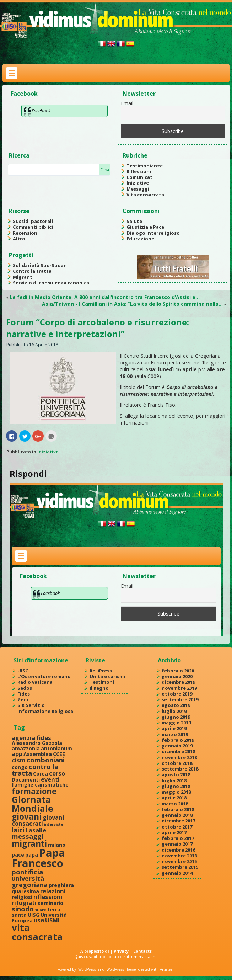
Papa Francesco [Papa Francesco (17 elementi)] (38, 858)
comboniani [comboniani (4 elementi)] (46, 760)
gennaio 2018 (177, 815)
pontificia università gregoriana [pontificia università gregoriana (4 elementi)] (30, 878)
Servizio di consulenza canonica (51, 283)
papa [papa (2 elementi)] (32, 855)
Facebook (24, 94)
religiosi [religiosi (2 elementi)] (22, 897)
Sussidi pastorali (33, 221)
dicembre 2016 (178, 850)
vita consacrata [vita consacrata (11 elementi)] (37, 932)
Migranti (23, 277)
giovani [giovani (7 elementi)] (27, 817)
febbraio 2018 (178, 809)
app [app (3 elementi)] (17, 754)
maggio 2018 (176, 792)
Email (127, 103)
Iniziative (138, 183)
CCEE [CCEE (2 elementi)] (59, 754)
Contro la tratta (32, 271)
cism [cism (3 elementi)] (19, 760)
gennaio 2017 (177, 844)
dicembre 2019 (178, 682)
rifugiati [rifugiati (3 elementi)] (24, 903)
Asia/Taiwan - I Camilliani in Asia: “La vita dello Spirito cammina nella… (132, 304)
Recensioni (26, 233)
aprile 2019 (174, 728)
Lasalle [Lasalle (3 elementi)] (36, 830)
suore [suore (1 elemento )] (41, 910)
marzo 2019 (175, 734)
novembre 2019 (179, 688)
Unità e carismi (107, 676)
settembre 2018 (180, 769)
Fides (24, 694)
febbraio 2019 (178, 740)
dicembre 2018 (178, 751)
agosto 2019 (176, 705)
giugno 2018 (176, 786)
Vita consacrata (145, 195)
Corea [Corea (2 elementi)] (41, 774)
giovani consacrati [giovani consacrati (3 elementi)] (38, 820)
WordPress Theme (121, 970)
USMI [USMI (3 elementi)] (52, 920)
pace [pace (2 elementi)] (18, 855)
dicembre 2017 (178, 821)
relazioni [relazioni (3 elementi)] (53, 891)
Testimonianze (145, 166)
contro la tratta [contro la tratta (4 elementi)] (35, 770)
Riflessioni (139, 171)
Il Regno (99, 688)
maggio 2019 (176, 723)
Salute (134, 221)
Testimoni (102, 682)
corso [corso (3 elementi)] (57, 773)
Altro (19, 239)
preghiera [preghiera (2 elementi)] (61, 885)
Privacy (121, 951)
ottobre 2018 (177, 763)
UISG (23, 671)
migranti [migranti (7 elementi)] (29, 844)
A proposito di (95, 951)
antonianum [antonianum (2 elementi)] (56, 748)
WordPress (87, 970)
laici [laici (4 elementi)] (18, 830)
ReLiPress (101, 671)
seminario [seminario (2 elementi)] (50, 903)
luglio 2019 (174, 711)
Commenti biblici (33, 227)
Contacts (142, 951)
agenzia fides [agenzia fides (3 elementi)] (31, 738)
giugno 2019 (176, 717)
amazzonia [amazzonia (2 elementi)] (26, 748)
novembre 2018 (179, 757)
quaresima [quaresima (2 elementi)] (25, 891)
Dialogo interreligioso (153, 233)
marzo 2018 (175, 804)
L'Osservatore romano (44, 676)
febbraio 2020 (178, 671)
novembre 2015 (179, 861)
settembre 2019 (180, 699)
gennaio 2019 (177, 746)
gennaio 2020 (177, 676)
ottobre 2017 (177, 827)
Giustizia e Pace (145, 227)
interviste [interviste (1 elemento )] (54, 824)
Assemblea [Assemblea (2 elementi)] (38, 754)
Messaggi (138, 189)
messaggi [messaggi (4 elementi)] (28, 836)
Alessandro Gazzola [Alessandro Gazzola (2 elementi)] (37, 743)
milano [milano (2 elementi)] (57, 845)
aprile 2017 (174, 832)
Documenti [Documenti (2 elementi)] (26, 780)
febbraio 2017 (178, 838)
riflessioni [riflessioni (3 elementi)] (48, 897)
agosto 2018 (176, 774)
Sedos (25, 688)
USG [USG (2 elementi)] (39, 920)
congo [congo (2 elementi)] (20, 767)
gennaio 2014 (177, 873)
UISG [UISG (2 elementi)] (34, 915)
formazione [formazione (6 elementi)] (34, 791)
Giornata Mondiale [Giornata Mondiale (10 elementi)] (33, 804)
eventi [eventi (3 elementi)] (50, 779)
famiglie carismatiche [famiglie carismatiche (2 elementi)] (40, 785)
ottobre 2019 (177, 694)
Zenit (24, 699)
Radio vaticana (35, 682)
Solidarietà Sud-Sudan (40, 265)
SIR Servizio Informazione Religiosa (45, 708)
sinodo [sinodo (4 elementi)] (23, 909)
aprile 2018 (174, 798)
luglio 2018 (174, 781)
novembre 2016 (179, 856)
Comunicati (140, 177)
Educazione (140, 239)
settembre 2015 (180, 867)
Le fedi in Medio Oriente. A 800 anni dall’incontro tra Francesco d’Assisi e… (105, 297)
